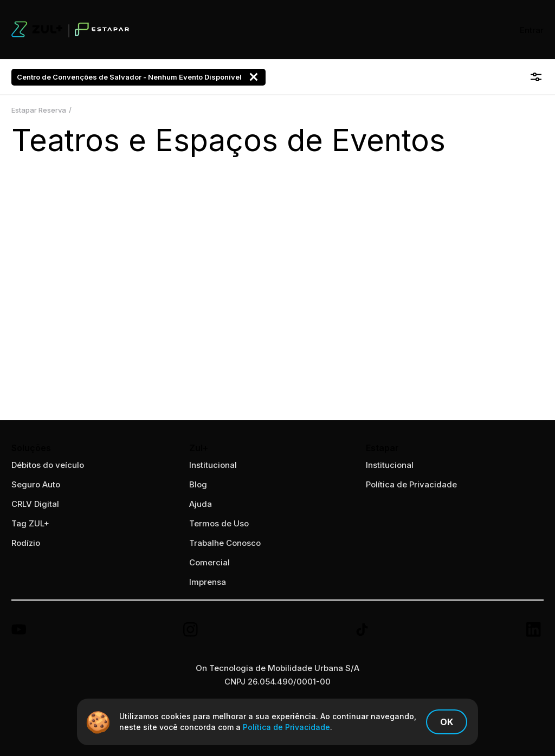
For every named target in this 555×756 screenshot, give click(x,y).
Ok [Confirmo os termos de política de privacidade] (447, 722)
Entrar (532, 30)
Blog (198, 484)
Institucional (390, 465)
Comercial (209, 562)
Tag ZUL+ (30, 523)
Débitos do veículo (48, 465)
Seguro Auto (36, 484)
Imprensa (208, 582)
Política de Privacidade (411, 484)
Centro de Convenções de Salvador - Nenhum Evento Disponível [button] (138, 77)
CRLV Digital (35, 504)
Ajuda (201, 504)
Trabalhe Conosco (225, 543)
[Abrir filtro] (536, 77)
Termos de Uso (219, 523)
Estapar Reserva (39, 110)
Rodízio (26, 543)
